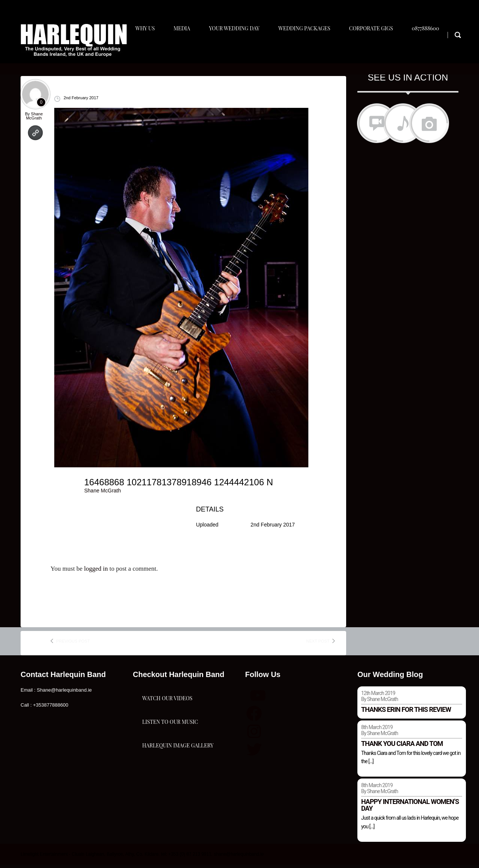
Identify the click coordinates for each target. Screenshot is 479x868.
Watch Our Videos (167, 708)
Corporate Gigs (378, 47)
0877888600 (434, 47)
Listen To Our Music (170, 745)
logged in (96, 572)
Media (185, 47)
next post (318, 644)
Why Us (147, 47)
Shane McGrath (34, 119)
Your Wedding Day (239, 47)
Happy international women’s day (410, 808)
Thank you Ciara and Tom (402, 746)
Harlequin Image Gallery (178, 783)
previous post (73, 644)
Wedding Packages (310, 47)
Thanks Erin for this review (406, 712)
